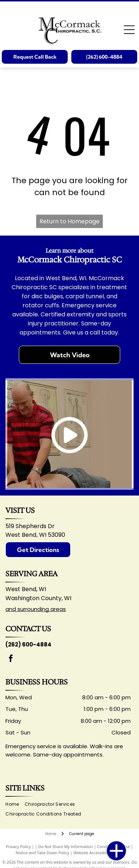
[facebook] (11, 659)
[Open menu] (129, 30)
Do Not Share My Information (66, 846)
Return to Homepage (69, 221)
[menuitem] (15, 804)
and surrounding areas (36, 609)
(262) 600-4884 (28, 644)
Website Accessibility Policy (98, 853)
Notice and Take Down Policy (42, 853)
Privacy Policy (18, 846)
